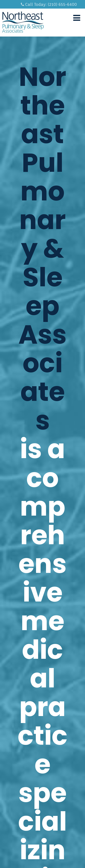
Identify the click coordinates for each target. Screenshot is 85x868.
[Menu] (77, 18)
